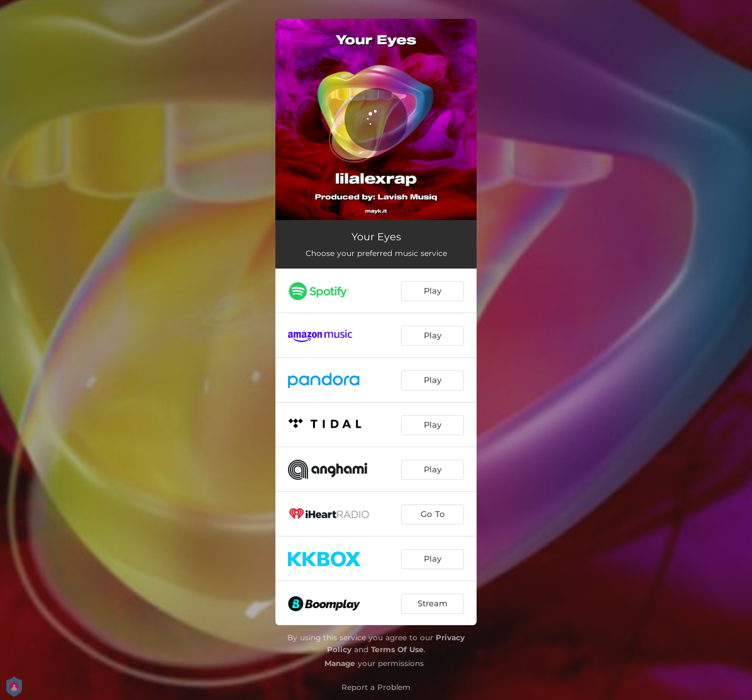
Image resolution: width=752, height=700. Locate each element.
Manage (340, 663)
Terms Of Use (397, 649)
